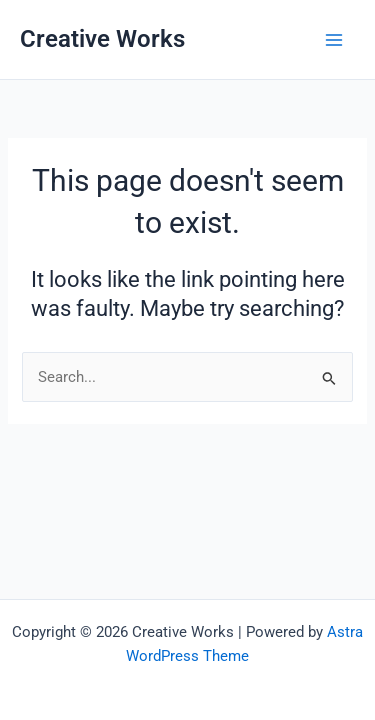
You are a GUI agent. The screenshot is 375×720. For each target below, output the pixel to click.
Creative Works (102, 39)
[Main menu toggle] (334, 40)
